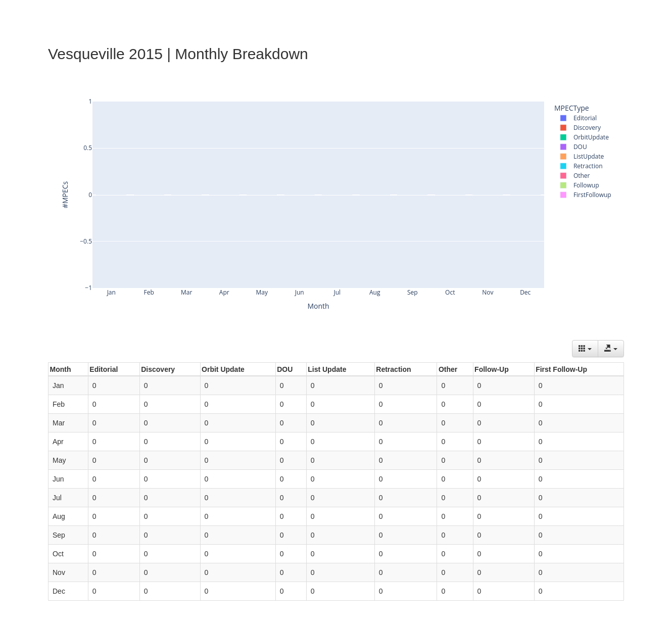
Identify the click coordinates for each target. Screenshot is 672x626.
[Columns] (585, 349)
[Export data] (611, 349)
